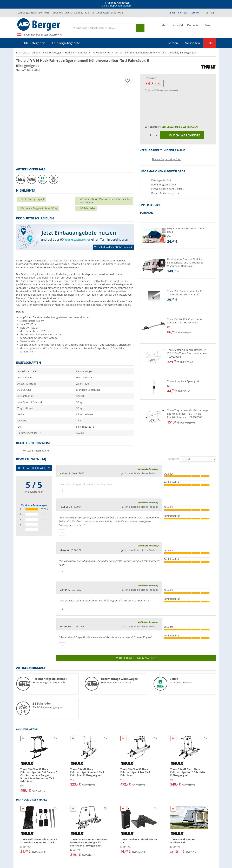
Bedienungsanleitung (164, 185)
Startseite (22, 53)
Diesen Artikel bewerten (34, 468)
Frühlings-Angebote (117, 3)
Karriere (183, 13)
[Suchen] (140, 28)
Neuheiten (192, 43)
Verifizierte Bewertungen (34, 505)
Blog (172, 13)
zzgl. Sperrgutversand (169, 90)
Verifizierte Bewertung (148, 469)
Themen (172, 43)
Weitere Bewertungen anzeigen (136, 658)
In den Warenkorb (182, 135)
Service (195, 13)
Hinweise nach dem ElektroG (168, 189)
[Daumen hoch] (61, 491)
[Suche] (104, 28)
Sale (210, 43)
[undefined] (191, 235)
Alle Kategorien (34, 43)
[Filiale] (163, 28)
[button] (178, 235)
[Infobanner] (117, 4)
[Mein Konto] (193, 28)
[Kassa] (207, 28)
